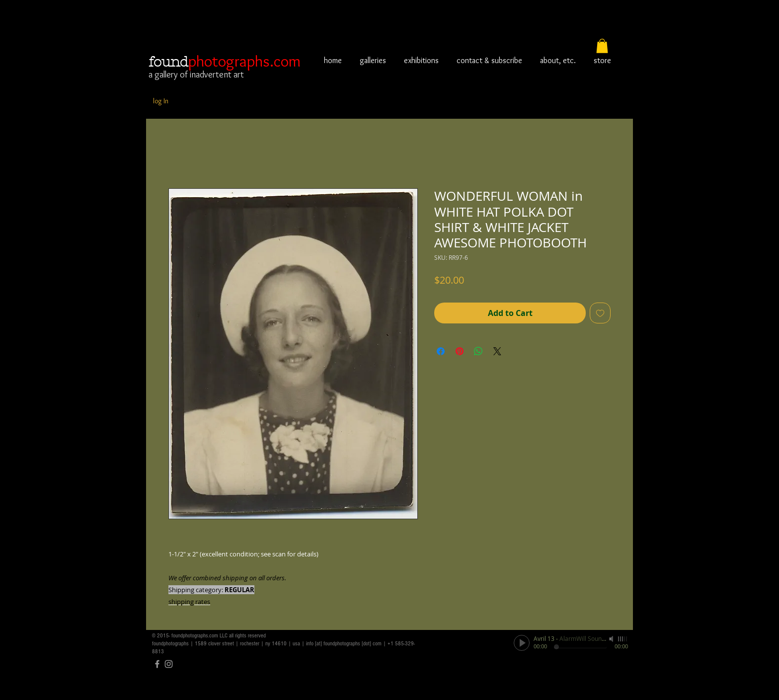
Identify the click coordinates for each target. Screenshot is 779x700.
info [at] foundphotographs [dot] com (344, 644)
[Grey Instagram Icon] (169, 664)
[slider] (623, 639)
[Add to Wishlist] (600, 313)
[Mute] (612, 639)
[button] (602, 46)
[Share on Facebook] (441, 351)
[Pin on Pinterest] (460, 351)
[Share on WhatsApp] (478, 351)
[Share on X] (497, 351)
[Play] (522, 643)
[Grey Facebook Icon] (157, 664)
